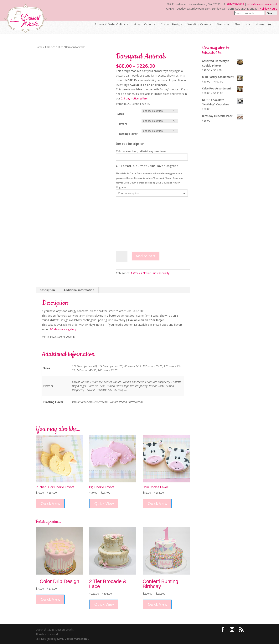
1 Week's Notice (54, 47)
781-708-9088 (235, 4)
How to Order (143, 25)
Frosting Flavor (127, 134)
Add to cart (146, 256)
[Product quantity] (122, 257)
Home (260, 25)
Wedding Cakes (198, 25)
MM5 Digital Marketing (73, 639)
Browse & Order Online (110, 25)
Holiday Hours (268, 9)
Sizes (121, 114)
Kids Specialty (161, 273)
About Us (241, 25)
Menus (221, 25)
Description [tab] (47, 290)
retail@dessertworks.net (262, 4)
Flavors (122, 124)
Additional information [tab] (79, 290)
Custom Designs (172, 25)
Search (271, 13)
